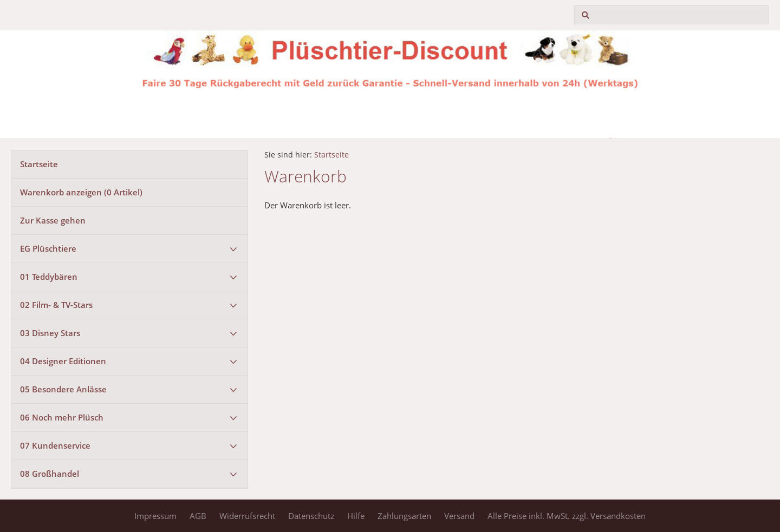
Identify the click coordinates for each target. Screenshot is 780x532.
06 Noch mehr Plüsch (62, 417)
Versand (459, 516)
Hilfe (356, 516)
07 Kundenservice (55, 445)
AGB (198, 516)
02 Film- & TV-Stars (56, 305)
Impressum (155, 516)
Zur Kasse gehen (53, 220)
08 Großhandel (50, 474)
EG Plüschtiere (48, 248)
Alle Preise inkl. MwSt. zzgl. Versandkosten (567, 516)
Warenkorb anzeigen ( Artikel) (81, 192)
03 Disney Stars (50, 333)
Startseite (39, 164)
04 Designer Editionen (63, 361)
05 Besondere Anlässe (63, 389)
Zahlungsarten (404, 516)
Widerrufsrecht (247, 516)
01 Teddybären (49, 277)
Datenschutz (311, 516)
